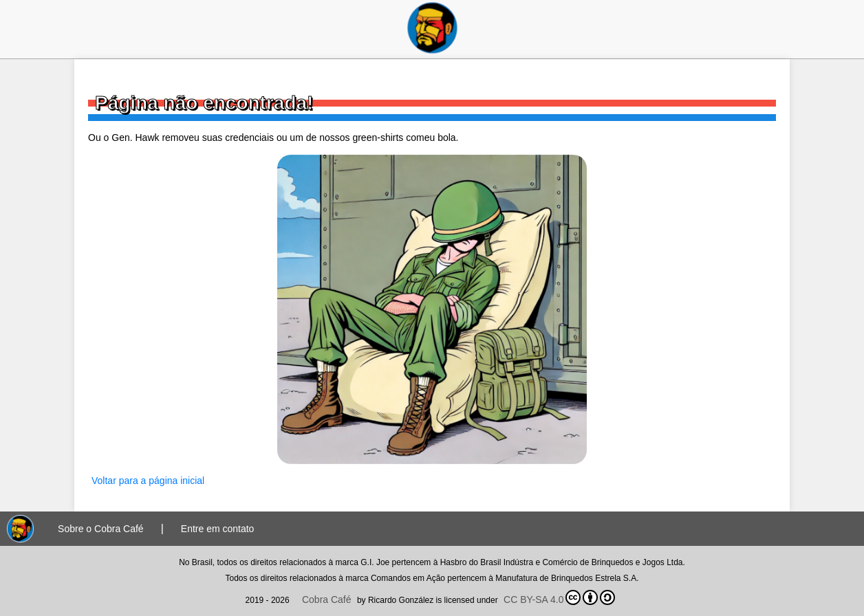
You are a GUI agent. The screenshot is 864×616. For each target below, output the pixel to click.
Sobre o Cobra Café (101, 529)
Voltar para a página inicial (148, 481)
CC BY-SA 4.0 (559, 597)
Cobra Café (327, 599)
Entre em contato (218, 529)
